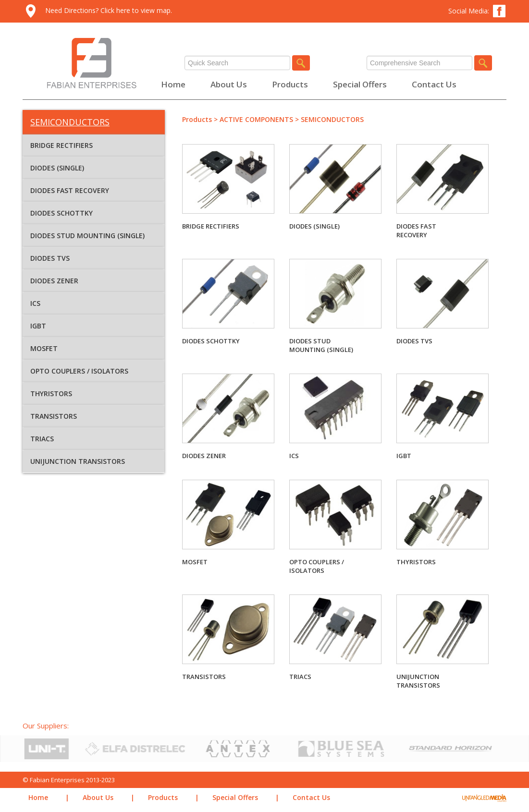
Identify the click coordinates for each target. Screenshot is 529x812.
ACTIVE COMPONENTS (256, 119)
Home (173, 84)
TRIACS (42, 439)
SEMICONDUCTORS (332, 119)
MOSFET (44, 348)
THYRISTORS (51, 394)
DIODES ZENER (54, 281)
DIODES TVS (50, 258)
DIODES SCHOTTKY (62, 213)
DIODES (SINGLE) (57, 168)
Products (290, 84)
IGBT (38, 326)
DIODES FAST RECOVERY (70, 190)
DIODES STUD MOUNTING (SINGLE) (87, 236)
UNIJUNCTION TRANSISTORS (78, 461)
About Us (229, 84)
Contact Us (434, 84)
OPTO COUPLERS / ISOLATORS (79, 371)
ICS (35, 303)
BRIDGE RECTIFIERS (62, 145)
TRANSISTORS (54, 416)
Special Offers (360, 84)
